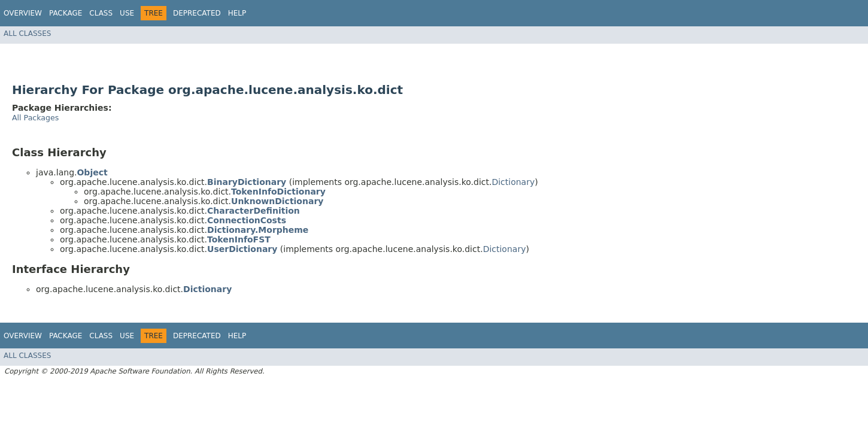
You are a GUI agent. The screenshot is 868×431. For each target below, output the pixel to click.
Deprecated (197, 13)
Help (237, 13)
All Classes (27, 34)
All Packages (35, 118)
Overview (23, 13)
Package (66, 13)
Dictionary (513, 182)
